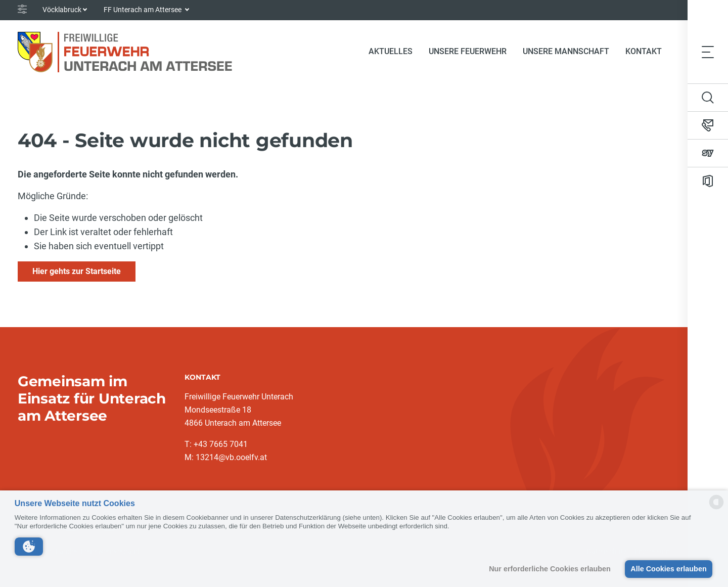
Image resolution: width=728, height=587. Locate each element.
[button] (29, 547)
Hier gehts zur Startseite (77, 271)
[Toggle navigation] (708, 52)
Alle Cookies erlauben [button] (668, 569)
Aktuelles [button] (391, 51)
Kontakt (644, 51)
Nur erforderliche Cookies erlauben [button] (550, 569)
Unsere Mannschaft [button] (566, 51)
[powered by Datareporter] (716, 508)
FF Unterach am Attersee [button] (143, 10)
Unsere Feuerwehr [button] (468, 51)
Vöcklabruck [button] (62, 10)
